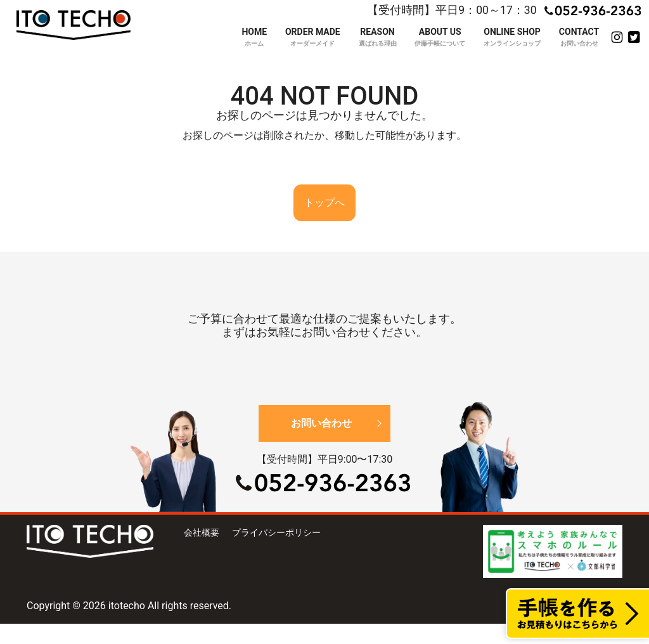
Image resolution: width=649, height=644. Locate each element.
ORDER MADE (313, 37)
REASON (378, 37)
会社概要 (202, 532)
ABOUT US (440, 37)
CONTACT (579, 37)
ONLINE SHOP (512, 37)
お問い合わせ (321, 423)
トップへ (324, 203)
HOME (254, 37)
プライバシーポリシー (276, 532)
